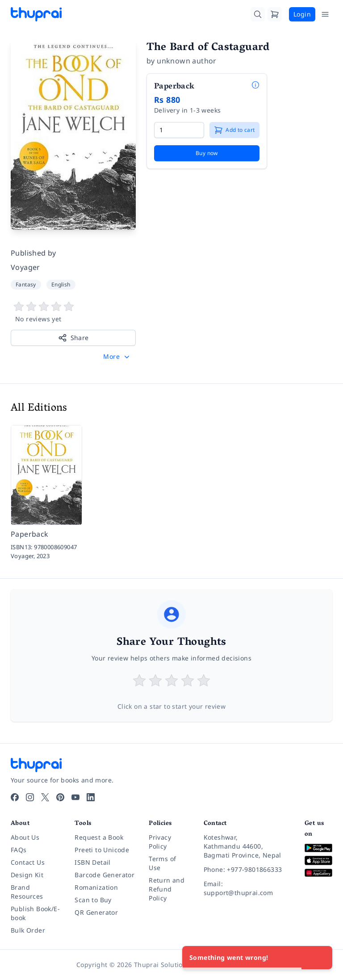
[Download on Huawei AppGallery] (318, 873)
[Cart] (275, 14)
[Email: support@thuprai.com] (247, 888)
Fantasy (26, 284)
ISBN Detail (92, 862)
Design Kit (27, 875)
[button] (117, 357)
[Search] (258, 14)
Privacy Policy (160, 842)
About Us (25, 837)
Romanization (96, 887)
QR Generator (96, 912)
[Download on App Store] (318, 860)
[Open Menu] (325, 14)
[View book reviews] (73, 312)
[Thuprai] (36, 14)
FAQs (19, 850)
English (61, 284)
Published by (33, 253)
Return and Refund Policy (167, 889)
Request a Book (99, 837)
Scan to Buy (93, 900)
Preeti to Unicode (102, 850)
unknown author (187, 61)
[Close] (321, 958)
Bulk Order (28, 930)
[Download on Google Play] (318, 848)
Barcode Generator (105, 875)
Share (73, 338)
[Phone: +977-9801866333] (247, 870)
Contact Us (28, 862)
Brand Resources (27, 892)
